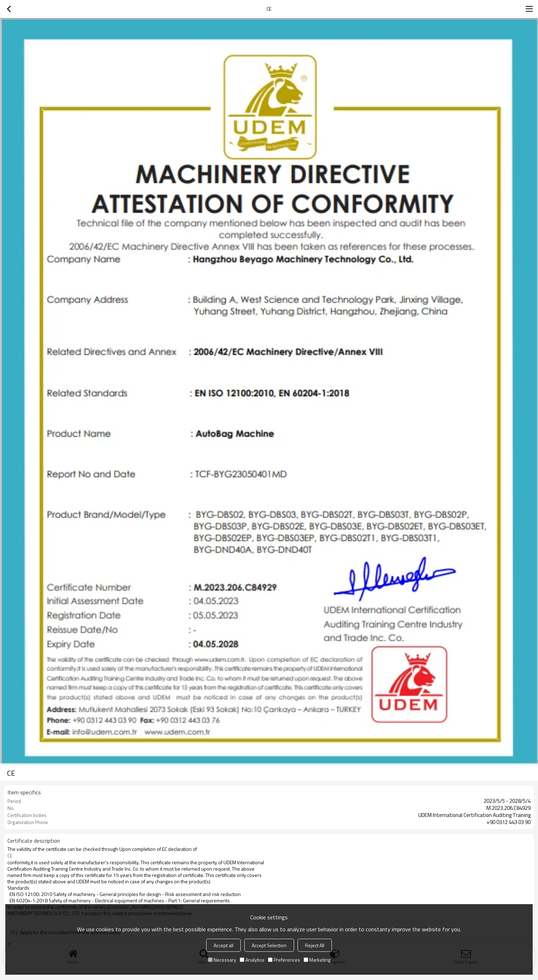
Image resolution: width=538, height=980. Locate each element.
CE (10, 856)
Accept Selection (269, 945)
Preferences (284, 960)
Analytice (252, 960)
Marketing (317, 960)
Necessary (222, 960)
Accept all (223, 945)
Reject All (315, 945)
